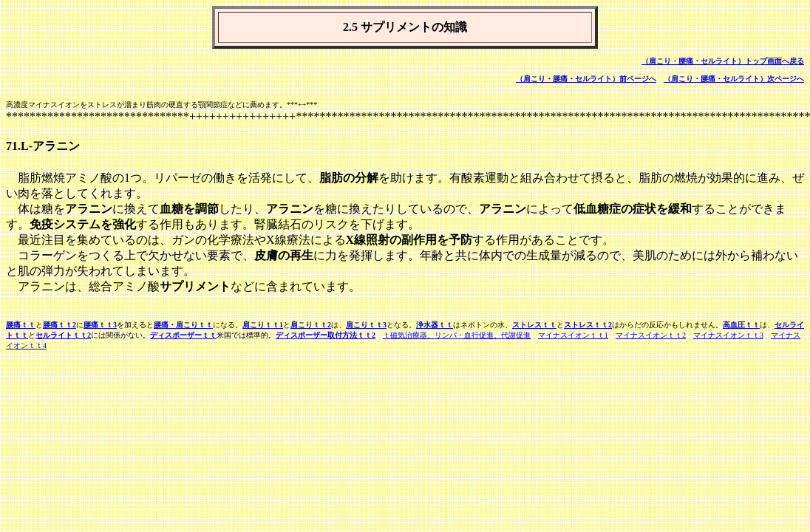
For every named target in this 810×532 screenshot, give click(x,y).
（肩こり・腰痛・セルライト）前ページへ (586, 79)
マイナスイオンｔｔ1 (573, 335)
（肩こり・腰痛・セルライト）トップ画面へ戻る (723, 61)
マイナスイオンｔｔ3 (728, 335)
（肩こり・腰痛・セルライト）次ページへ (734, 79)
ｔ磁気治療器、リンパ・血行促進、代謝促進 (457, 335)
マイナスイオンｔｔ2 (651, 335)
